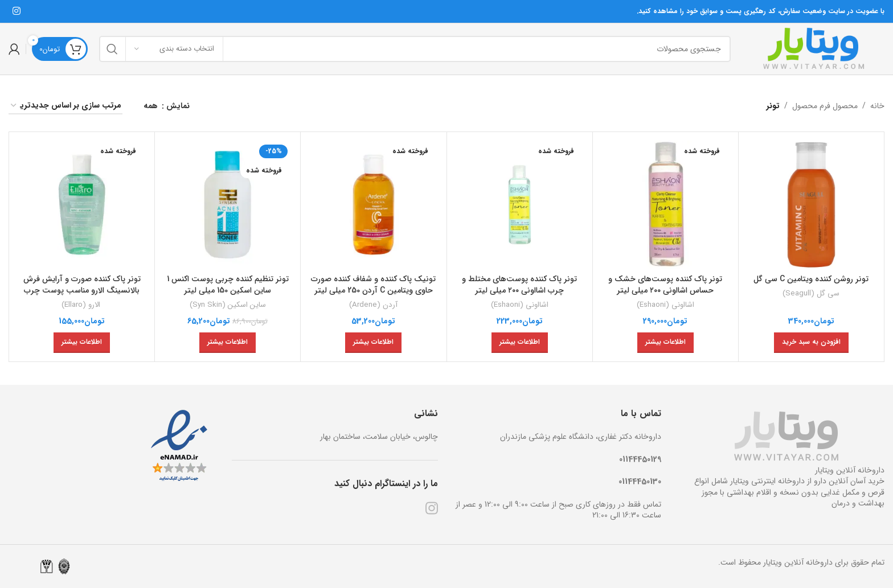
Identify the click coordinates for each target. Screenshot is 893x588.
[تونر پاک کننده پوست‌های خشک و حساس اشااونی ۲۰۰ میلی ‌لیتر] (665, 205)
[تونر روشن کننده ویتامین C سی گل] (811, 205)
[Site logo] (813, 48)
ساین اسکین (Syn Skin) (228, 305)
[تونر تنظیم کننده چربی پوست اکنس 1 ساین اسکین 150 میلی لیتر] (228, 205)
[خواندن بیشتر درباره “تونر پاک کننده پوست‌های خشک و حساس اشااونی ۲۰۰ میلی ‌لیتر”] (665, 343)
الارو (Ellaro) (82, 305)
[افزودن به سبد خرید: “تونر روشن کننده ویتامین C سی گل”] (811, 343)
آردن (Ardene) (373, 305)
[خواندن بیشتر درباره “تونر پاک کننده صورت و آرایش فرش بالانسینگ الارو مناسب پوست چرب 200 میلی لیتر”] (82, 343)
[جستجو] (415, 49)
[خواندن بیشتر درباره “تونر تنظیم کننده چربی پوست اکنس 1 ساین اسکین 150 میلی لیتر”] (228, 343)
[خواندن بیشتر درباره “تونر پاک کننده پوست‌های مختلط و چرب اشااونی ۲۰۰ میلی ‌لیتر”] (520, 343)
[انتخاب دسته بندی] (174, 49)
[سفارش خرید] (65, 106)
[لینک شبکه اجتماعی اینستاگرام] (16, 11)
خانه (877, 106)
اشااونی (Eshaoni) (665, 305)
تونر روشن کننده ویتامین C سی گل (811, 279)
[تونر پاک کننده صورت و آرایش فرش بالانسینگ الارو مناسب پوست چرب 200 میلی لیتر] (82, 205)
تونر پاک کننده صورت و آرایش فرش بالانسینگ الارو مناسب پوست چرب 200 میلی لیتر (82, 290)
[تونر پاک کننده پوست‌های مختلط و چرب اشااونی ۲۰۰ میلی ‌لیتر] (520, 205)
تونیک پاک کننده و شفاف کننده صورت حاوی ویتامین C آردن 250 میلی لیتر (373, 285)
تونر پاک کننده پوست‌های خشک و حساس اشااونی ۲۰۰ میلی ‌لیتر (665, 285)
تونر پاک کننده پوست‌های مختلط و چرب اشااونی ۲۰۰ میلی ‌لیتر (519, 285)
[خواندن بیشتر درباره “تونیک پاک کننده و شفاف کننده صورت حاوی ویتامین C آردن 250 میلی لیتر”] (373, 343)
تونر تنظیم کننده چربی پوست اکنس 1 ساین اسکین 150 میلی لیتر (228, 285)
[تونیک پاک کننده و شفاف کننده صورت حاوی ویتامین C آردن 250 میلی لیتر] (373, 205)
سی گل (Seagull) (811, 293)
